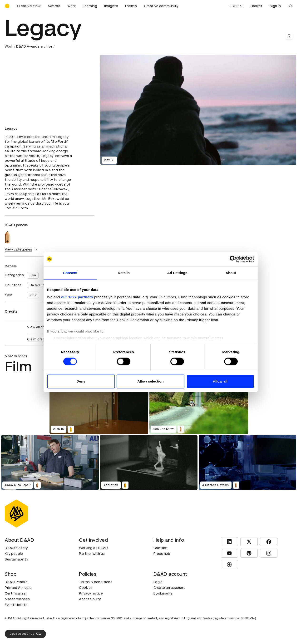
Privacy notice (91, 593)
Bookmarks (163, 593)
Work (72, 6)
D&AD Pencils (16, 582)
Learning (90, 6)
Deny (81, 381)
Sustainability (16, 559)
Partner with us (92, 554)
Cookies (86, 588)
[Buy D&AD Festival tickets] (29, 6)
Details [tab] (124, 273)
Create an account (169, 588)
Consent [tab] (70, 273)
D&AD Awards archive (34, 46)
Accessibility (90, 599)
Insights (111, 6)
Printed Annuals (18, 588)
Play (109, 160)
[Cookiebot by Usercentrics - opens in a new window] (233, 259)
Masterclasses (17, 599)
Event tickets (16, 605)
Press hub (162, 554)
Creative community (161, 6)
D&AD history (16, 548)
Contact (161, 548)
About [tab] (231, 273)
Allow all (220, 381)
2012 (33, 295)
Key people (14, 554)
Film (33, 275)
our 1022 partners (77, 297)
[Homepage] (7, 6)
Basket (257, 6)
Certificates (15, 593)
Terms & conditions (96, 582)
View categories (22, 249)
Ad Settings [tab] (177, 273)
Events (131, 6)
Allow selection (150, 381)
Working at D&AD (94, 548)
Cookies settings (25, 634)
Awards (54, 6)
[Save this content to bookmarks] (289, 36)
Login (158, 582)
